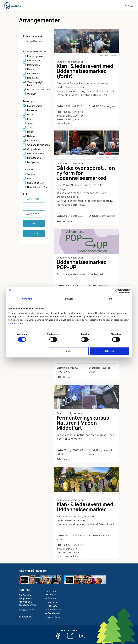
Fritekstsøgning (32, 36)
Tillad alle (110, 351)
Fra (25, 194)
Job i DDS (52, 606)
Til (25, 209)
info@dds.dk (25, 617)
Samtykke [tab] (27, 299)
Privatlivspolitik (55, 610)
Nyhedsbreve (55, 617)
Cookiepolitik (54, 613)
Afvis (69, 351)
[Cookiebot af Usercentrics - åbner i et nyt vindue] (117, 291)
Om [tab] (111, 299)
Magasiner (53, 602)
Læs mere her (16, 323)
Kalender (52, 598)
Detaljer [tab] (69, 299)
